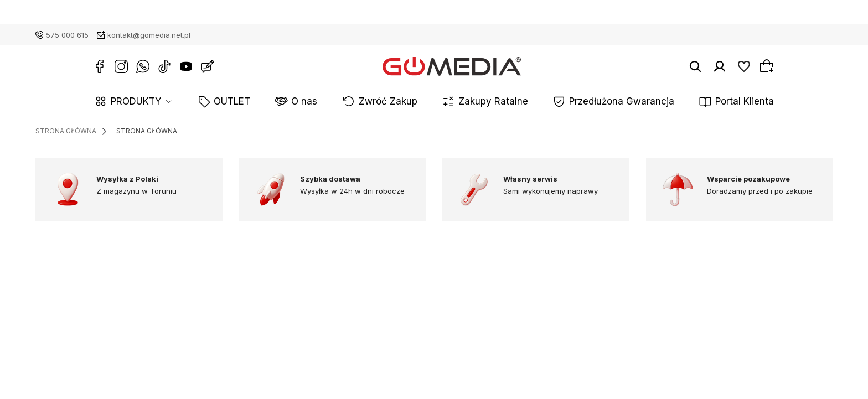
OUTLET (276, 102)
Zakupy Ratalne (484, 102)
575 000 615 (67, 35)
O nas (334, 102)
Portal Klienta (688, 102)
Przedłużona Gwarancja (588, 102)
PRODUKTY (195, 102)
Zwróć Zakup (400, 102)
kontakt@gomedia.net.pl (149, 35)
